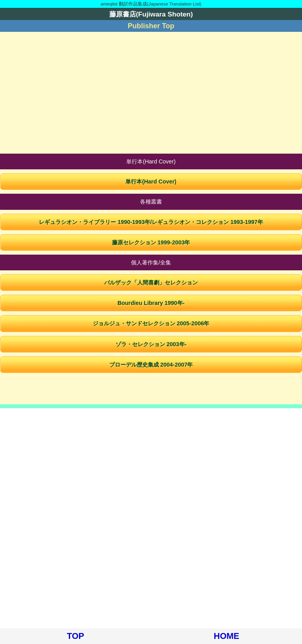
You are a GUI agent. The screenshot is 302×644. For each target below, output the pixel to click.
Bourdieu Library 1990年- (151, 303)
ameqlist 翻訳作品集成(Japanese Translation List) (151, 4)
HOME (227, 636)
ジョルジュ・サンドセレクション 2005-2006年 (151, 323)
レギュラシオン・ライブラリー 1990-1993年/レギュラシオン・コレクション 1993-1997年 (151, 222)
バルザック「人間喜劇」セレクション (151, 283)
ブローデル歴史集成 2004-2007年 (151, 365)
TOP (75, 636)
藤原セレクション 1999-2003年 (151, 242)
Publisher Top (151, 26)
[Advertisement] (151, 93)
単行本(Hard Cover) (151, 182)
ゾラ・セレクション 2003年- (151, 344)
